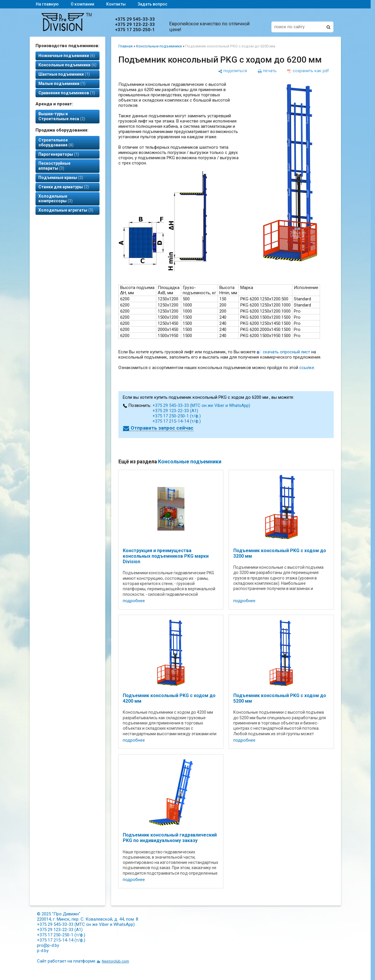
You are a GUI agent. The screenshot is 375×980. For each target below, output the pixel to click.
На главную (47, 4)
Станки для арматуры (64, 187)
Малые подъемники (62, 84)
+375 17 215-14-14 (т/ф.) (177, 421)
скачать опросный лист (286, 352)
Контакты (116, 4)
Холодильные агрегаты (66, 210)
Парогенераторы (59, 154)
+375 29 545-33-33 (135, 19)
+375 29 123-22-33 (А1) (175, 411)
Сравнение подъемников (67, 93)
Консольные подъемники (67, 65)
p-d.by (43, 951)
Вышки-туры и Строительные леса (62, 116)
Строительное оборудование (56, 142)
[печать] (267, 71)
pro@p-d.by (48, 945)
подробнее (134, 601)
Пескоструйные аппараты (54, 166)
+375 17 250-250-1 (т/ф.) (177, 416)
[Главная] (66, 30)
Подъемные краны (61, 178)
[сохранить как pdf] (308, 71)
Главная (126, 46)
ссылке (307, 368)
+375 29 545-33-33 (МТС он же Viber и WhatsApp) (201, 405)
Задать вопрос (152, 4)
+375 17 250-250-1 (135, 30)
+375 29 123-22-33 (135, 24)
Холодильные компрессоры (56, 199)
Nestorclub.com (115, 961)
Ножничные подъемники (67, 56)
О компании (82, 4)
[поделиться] (232, 71)
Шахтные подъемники (64, 74)
